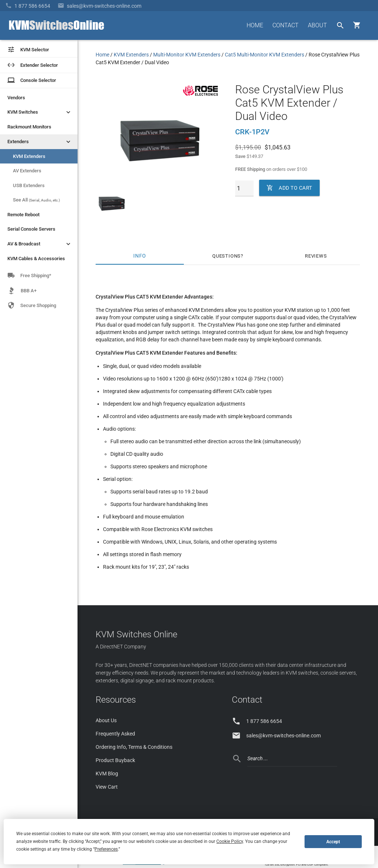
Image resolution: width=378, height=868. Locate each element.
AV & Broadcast (40, 244)
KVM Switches (40, 112)
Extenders (40, 142)
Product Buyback (115, 760)
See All (37, 200)
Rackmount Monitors (29, 127)
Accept (333, 842)
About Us (106, 720)
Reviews (316, 256)
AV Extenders (27, 171)
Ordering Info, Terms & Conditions (134, 747)
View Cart (107, 787)
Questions (226, 256)
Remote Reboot (23, 215)
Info (140, 256)
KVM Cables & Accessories (36, 259)
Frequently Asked (115, 734)
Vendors (16, 98)
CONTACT (286, 25)
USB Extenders (29, 185)
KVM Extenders (29, 156)
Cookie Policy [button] (230, 841)
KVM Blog (107, 774)
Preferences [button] (106, 849)
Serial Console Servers (31, 229)
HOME (255, 25)
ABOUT (317, 25)
